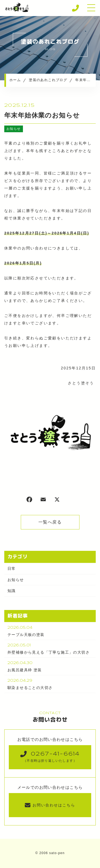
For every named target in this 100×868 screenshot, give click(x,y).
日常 (12, 568)
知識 (12, 591)
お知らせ (14, 129)
